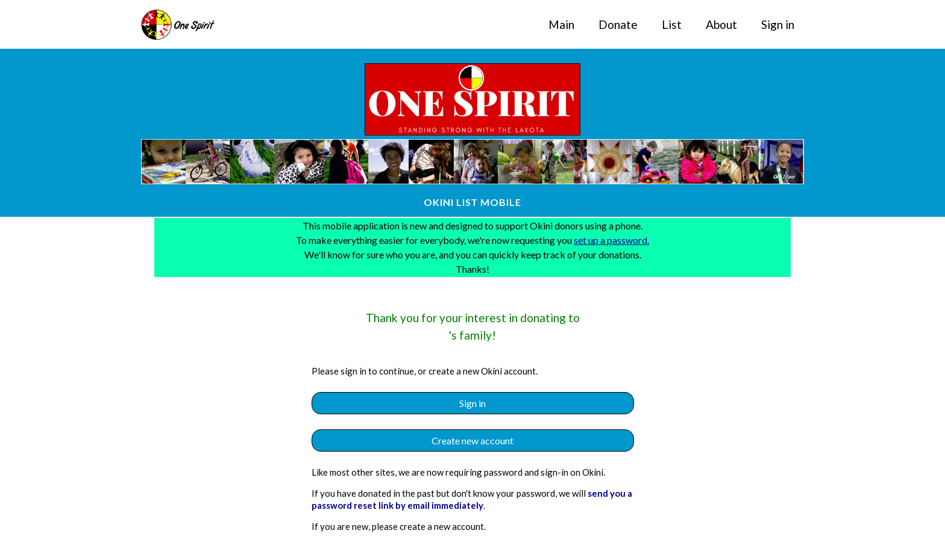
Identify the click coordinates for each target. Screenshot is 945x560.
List (672, 24)
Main (561, 24)
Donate (618, 24)
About (721, 24)
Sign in (778, 24)
